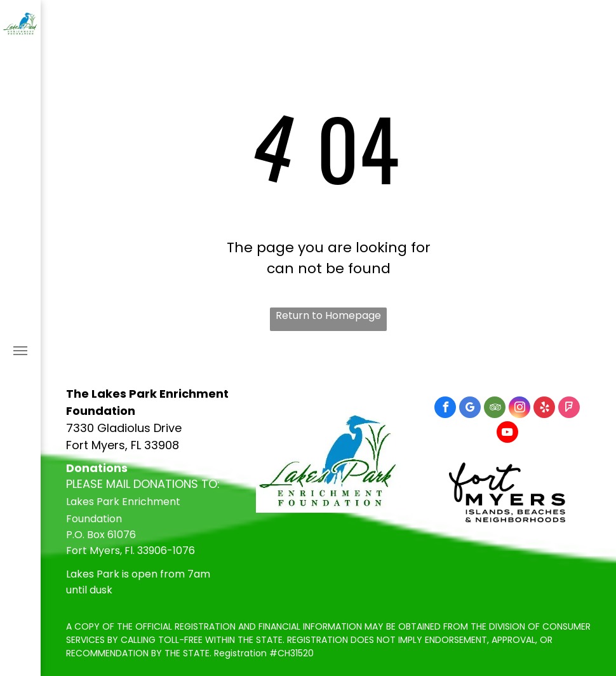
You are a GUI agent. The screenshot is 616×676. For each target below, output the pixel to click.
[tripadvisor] (495, 409)
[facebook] (445, 409)
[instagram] (519, 409)
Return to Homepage (328, 315)
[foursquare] (569, 409)
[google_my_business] (470, 409)
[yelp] (544, 409)
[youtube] (507, 434)
